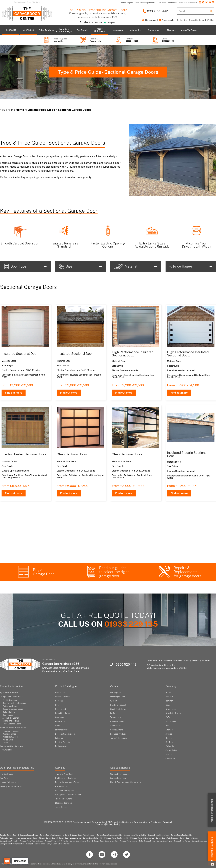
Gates (58, 726)
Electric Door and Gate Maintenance (126, 782)
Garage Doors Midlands (189, 838)
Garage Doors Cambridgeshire (117, 838)
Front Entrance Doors (12, 724)
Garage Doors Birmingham (159, 835)
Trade (212, 811)
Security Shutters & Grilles (11, 787)
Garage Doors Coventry (9, 841)
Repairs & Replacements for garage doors (187, 572)
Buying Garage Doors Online (67, 782)
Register (169, 701)
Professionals (166, 20)
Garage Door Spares (119, 778)
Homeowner (149, 20)
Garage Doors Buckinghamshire (106, 841)
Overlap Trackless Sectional (14, 703)
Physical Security (63, 742)
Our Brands (7, 750)
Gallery (169, 738)
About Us (169, 697)
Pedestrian (60, 722)
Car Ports (4, 778)
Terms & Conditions (119, 738)
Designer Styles (9, 734)
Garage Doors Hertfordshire (81, 841)
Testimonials (116, 717)
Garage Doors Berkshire (35, 844)
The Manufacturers (63, 799)
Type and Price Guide (40, 110)
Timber (5, 743)
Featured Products (10, 731)
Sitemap (169, 730)
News (168, 705)
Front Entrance (6, 774)
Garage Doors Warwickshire (135, 835)
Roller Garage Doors (147, 841)
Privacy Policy (113, 824)
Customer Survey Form (65, 791)
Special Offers (117, 730)
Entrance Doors (62, 730)
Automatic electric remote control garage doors (19, 838)
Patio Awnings (61, 746)
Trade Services (62, 807)
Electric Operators (10, 700)
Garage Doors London (129, 841)
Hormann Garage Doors (29, 835)
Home (20, 110)
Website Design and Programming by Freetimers (138, 822)
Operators (60, 717)
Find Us (169, 755)
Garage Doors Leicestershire (70, 838)
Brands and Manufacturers (12, 746)
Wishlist (210, 20)
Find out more (14, 393)
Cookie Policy (171, 750)
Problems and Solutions (65, 778)
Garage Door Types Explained (68, 795)
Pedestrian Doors (10, 706)
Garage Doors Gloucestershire (59, 844)
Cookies (167, 822)
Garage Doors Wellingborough (83, 835)
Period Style (8, 740)
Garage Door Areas (199, 841)
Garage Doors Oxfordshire (93, 838)
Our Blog (169, 742)
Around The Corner (11, 718)
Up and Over (61, 693)
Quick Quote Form (118, 709)
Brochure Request (118, 705)
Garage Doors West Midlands (32, 841)
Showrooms (115, 726)
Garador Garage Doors (9, 835)
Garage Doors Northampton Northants (55, 835)
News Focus (171, 709)
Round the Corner (63, 713)
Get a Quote (115, 693)
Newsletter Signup (173, 713)
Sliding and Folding (11, 721)
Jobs (167, 726)
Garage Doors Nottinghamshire (12, 844)
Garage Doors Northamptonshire (110, 835)
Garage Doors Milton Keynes (143, 838)
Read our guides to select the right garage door (114, 572)
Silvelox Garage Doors (48, 838)
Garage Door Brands (182, 841)
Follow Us (170, 746)
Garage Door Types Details (11, 697)
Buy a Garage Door (43, 572)
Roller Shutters (9, 712)
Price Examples (62, 787)
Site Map (100, 824)
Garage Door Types (165, 841)
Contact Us (182, 20)
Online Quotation (197, 20)
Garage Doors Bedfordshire (182, 835)
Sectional (59, 701)
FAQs (113, 713)
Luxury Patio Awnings (9, 782)
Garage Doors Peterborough (167, 838)
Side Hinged (8, 715)
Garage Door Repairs (119, 774)
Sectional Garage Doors (74, 110)
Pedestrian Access (10, 737)
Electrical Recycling (63, 803)
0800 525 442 (155, 11)
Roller (58, 705)
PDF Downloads (117, 722)
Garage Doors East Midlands (57, 841)
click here (89, 864)
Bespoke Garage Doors (65, 734)
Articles (169, 734)
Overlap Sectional (63, 697)
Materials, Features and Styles (13, 728)
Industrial (59, 738)
